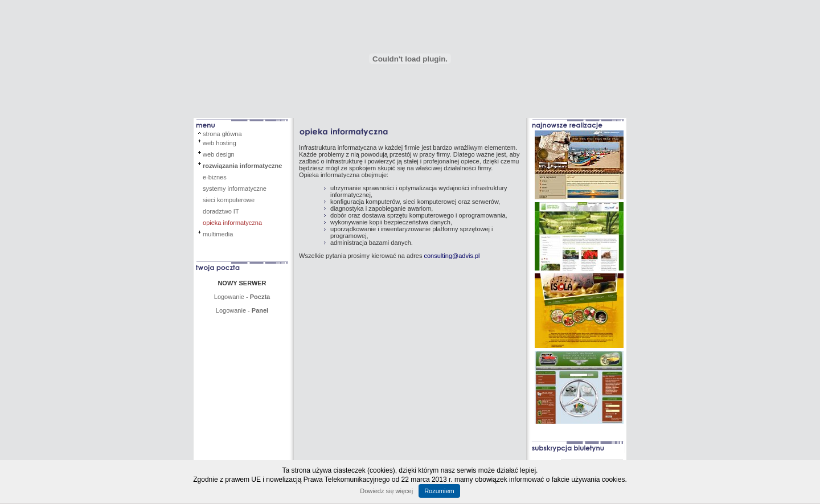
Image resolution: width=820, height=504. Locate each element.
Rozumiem (439, 491)
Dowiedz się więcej (386, 491)
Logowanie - (242, 297)
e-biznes (215, 177)
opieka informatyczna (232, 223)
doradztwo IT (221, 211)
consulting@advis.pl (452, 256)
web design (219, 154)
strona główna (222, 134)
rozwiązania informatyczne (242, 166)
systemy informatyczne (235, 189)
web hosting (220, 143)
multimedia (218, 234)
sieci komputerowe (229, 200)
